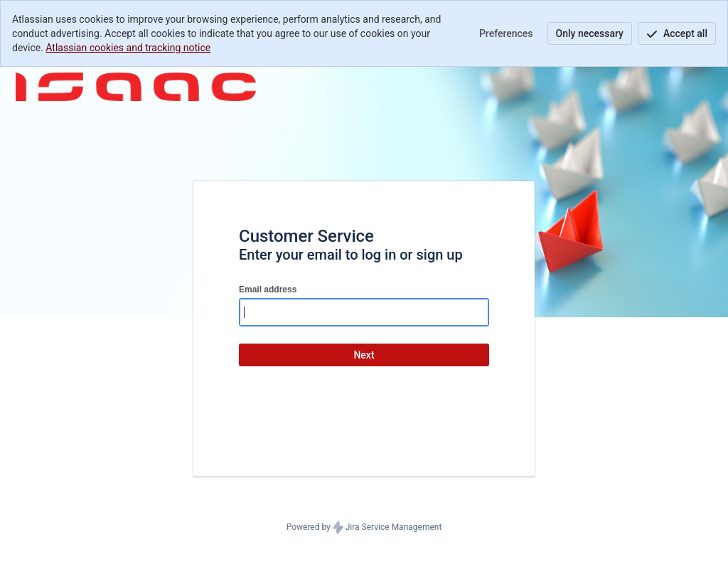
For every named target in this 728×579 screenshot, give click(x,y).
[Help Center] (136, 87)
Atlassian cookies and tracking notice (128, 48)
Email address (268, 289)
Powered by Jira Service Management (364, 528)
